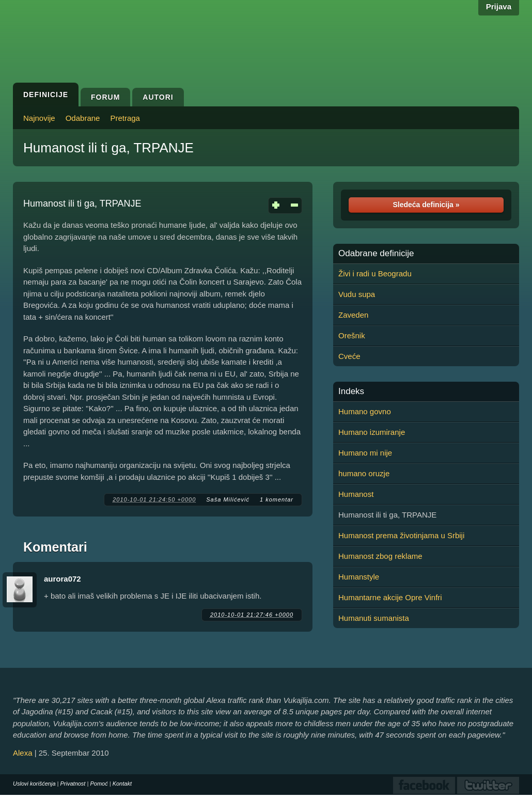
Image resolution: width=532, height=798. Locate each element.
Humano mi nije (365, 453)
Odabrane (83, 118)
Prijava (499, 6)
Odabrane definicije (376, 254)
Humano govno (365, 411)
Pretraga (125, 118)
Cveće (349, 356)
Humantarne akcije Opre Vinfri (390, 597)
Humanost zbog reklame (380, 556)
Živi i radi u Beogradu (375, 273)
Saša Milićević (228, 499)
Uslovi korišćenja (34, 784)
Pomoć (99, 784)
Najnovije (39, 118)
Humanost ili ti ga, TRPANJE (108, 148)
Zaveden (353, 315)
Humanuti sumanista (374, 618)
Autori (158, 97)
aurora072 (62, 579)
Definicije (46, 95)
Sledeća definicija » (426, 205)
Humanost (356, 494)
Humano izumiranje (372, 432)
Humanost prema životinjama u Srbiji (401, 535)
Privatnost (73, 784)
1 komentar (277, 499)
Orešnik (352, 335)
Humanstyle (359, 577)
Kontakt (122, 784)
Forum (105, 97)
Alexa (23, 753)
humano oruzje (364, 473)
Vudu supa (357, 294)
